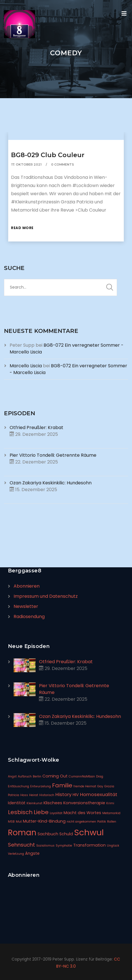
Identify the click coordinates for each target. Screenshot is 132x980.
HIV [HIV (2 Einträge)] (76, 795)
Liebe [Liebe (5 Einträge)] (41, 812)
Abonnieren (27, 586)
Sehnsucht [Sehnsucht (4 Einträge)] (21, 845)
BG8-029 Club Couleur (48, 155)
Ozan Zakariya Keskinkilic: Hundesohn (51, 483)
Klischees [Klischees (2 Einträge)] (53, 803)
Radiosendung (29, 617)
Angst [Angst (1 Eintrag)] (12, 776)
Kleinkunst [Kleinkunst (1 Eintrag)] (34, 803)
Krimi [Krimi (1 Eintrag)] (110, 803)
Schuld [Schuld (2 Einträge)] (66, 834)
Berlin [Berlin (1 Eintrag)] (37, 776)
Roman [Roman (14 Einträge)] (22, 833)
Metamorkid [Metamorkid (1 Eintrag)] (111, 813)
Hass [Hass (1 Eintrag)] (24, 795)
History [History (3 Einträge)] (63, 795)
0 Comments (63, 164)
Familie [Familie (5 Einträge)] (62, 785)
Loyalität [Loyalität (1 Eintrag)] (56, 813)
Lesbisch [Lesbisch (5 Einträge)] (20, 812)
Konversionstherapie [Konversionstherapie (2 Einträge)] (84, 803)
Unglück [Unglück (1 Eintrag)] (113, 846)
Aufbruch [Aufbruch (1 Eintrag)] (25, 776)
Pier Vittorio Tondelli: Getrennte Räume (53, 455)
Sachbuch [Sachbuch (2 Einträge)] (48, 834)
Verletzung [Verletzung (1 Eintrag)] (16, 854)
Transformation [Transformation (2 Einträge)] (89, 845)
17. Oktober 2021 (26, 164)
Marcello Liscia (26, 366)
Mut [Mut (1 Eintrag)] (19, 822)
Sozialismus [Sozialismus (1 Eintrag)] (45, 846)
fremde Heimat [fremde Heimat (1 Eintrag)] (85, 786)
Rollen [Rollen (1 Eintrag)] (112, 822)
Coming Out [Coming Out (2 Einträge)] (55, 776)
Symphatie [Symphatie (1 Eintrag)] (64, 846)
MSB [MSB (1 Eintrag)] (11, 822)
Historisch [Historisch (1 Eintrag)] (47, 795)
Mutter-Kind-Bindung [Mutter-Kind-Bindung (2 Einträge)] (44, 821)
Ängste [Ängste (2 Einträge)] (32, 853)
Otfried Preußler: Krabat (36, 428)
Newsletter (26, 606)
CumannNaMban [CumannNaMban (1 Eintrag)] (82, 776)
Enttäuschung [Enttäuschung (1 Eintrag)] (19, 786)
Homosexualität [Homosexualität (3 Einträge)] (99, 795)
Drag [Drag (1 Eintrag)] (100, 776)
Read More (22, 228)
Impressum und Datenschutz (46, 596)
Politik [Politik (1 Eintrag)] (102, 822)
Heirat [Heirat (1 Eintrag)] (34, 795)
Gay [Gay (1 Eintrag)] (100, 786)
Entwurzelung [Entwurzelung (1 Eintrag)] (41, 786)
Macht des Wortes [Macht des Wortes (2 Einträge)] (82, 813)
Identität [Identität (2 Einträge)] (17, 803)
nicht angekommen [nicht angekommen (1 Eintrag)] (81, 822)
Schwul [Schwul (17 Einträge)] (89, 832)
